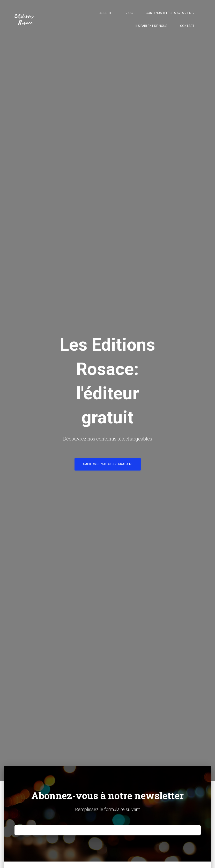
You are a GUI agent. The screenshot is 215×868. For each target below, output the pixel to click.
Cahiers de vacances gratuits (108, 464)
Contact (187, 26)
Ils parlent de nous (151, 26)
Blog (129, 13)
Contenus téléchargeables (170, 13)
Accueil (106, 13)
